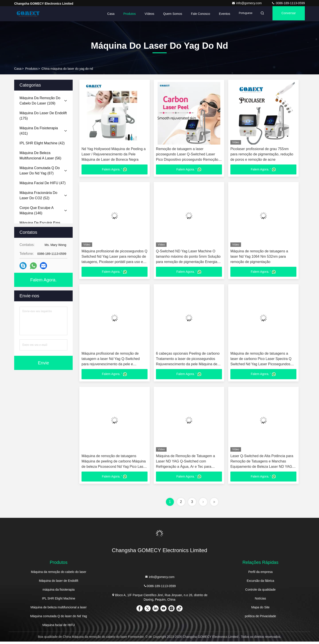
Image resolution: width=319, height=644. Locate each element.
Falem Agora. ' (115, 170)
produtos (31, 69)
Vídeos (144, 14)
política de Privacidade (260, 619)
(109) (40, 101)
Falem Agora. (44, 280)
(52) (38, 195)
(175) (43, 116)
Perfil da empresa (261, 574)
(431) (39, 131)
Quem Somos (167, 14)
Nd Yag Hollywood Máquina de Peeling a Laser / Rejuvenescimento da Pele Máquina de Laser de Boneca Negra (114, 154)
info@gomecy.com (247, 3)
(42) (42, 143)
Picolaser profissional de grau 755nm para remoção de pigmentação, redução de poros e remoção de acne (262, 154)
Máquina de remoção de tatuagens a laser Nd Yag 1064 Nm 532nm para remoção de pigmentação (259, 257)
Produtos (124, 14)
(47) (43, 183)
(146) (36, 210)
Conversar (287, 14)
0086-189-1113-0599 (288, 3)
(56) (40, 156)
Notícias (260, 601)
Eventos (219, 14)
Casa (105, 14)
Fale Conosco (195, 14)
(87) (40, 171)
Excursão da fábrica (261, 583)
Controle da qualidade (260, 592)
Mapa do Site (260, 610)
